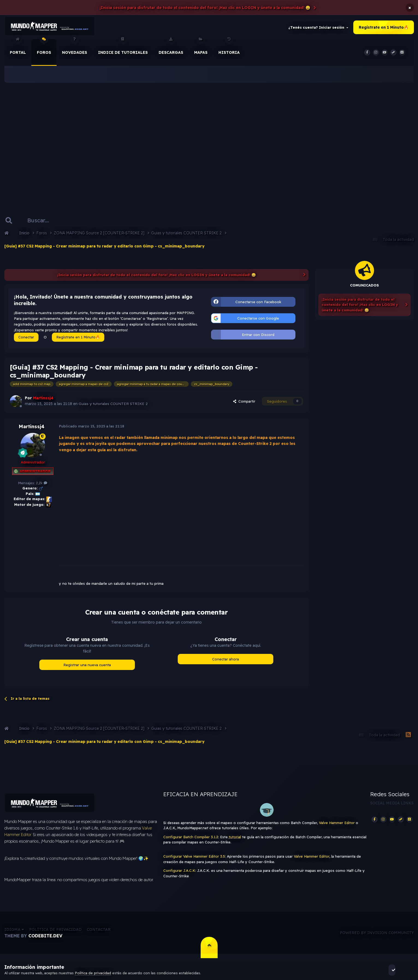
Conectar (26, 339)
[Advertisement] (209, 142)
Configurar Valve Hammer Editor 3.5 (194, 858)
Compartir (244, 403)
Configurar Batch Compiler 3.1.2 (191, 839)
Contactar (99, 934)
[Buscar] (43, 222)
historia (229, 49)
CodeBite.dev (45, 940)
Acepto (399, 970)
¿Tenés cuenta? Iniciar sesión (318, 28)
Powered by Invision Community (377, 937)
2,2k (42, 485)
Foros (44, 49)
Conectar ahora (226, 661)
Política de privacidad (55, 934)
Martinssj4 (32, 429)
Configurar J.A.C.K (179, 873)
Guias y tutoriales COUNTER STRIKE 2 (114, 406)
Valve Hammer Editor (337, 825)
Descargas (171, 49)
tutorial (235, 839)
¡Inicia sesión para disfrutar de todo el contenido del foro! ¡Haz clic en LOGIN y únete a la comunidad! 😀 (205, 8)
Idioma (14, 934)
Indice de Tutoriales (123, 49)
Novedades (75, 49)
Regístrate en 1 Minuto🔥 (384, 28)
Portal (18, 49)
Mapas (201, 49)
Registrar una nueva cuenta (87, 667)
